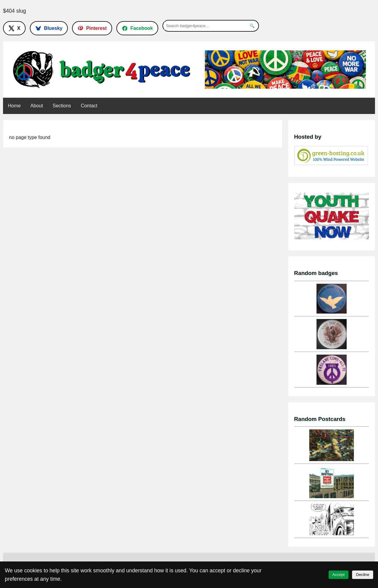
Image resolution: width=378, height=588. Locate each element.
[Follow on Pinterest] (92, 28)
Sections (62, 106)
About (37, 106)
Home (14, 106)
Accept (338, 575)
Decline (363, 575)
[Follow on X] (14, 28)
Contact (89, 106)
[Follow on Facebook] (137, 28)
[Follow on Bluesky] (49, 28)
